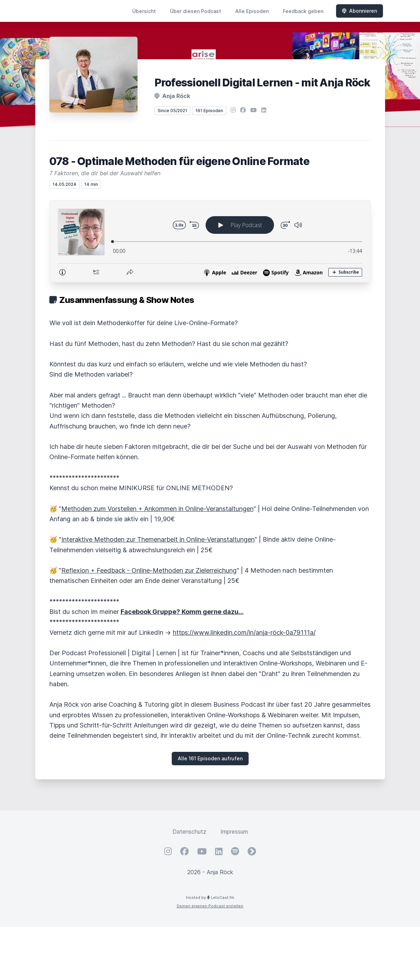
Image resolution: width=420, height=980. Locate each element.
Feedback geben (303, 11)
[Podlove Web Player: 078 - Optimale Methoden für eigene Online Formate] (210, 241)
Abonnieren (360, 11)
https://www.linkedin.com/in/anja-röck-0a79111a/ (244, 632)
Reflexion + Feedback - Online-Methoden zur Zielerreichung (149, 570)
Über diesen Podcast (196, 11)
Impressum (234, 832)
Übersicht (144, 11)
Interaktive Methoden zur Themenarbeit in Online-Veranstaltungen (158, 539)
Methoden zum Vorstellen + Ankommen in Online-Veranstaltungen (157, 509)
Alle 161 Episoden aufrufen (210, 758)
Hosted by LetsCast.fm (210, 897)
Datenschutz (189, 832)
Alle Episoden (252, 11)
